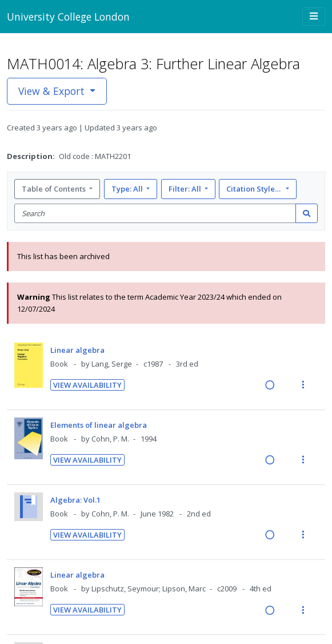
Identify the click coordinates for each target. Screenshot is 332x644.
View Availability (87, 385)
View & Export (53, 91)
